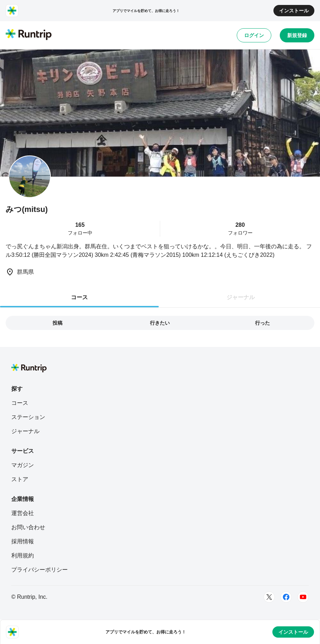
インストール (294, 11)
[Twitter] (269, 597)
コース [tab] (79, 297)
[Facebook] (286, 597)
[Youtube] (303, 597)
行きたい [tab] (160, 323)
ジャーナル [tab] (241, 297)
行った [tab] (262, 323)
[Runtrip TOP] (29, 35)
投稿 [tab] (58, 323)
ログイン (254, 35)
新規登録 (297, 35)
